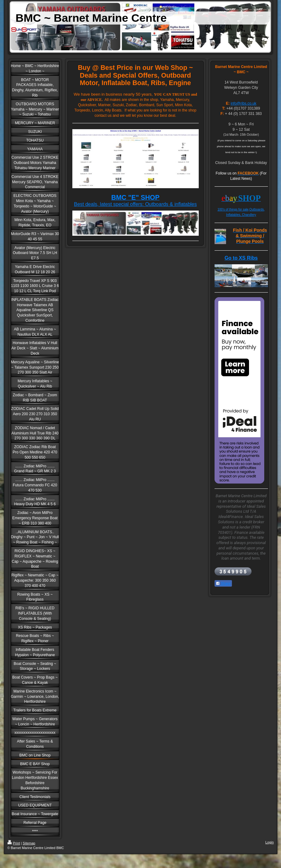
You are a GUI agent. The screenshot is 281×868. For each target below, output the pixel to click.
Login (270, 842)
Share (223, 584)
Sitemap (29, 843)
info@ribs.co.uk (244, 103)
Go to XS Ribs (241, 258)
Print (14, 843)
